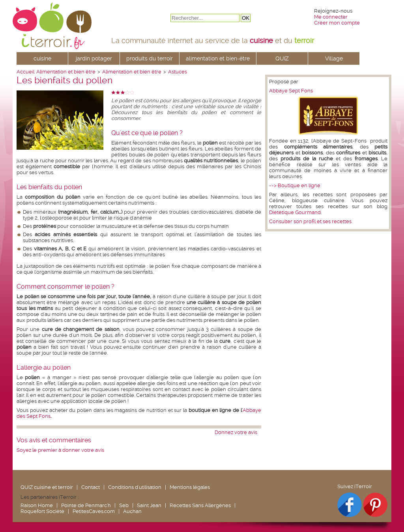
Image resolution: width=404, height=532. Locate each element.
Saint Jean (149, 505)
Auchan (132, 511)
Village (334, 58)
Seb (124, 505)
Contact (91, 487)
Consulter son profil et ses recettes (310, 221)
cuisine (42, 58)
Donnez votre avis (236, 432)
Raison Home (37, 505)
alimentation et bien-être (218, 58)
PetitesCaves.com (94, 511)
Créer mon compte (337, 23)
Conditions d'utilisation (135, 487)
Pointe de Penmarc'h (86, 505)
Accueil (25, 72)
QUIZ (282, 58)
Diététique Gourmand (295, 212)
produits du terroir (150, 58)
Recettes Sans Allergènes (200, 505)
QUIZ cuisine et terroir (47, 487)
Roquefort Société (42, 511)
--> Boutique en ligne (295, 185)
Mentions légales (190, 487)
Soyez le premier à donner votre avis (60, 450)
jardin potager (94, 58)
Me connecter (331, 17)
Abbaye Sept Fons (291, 91)
